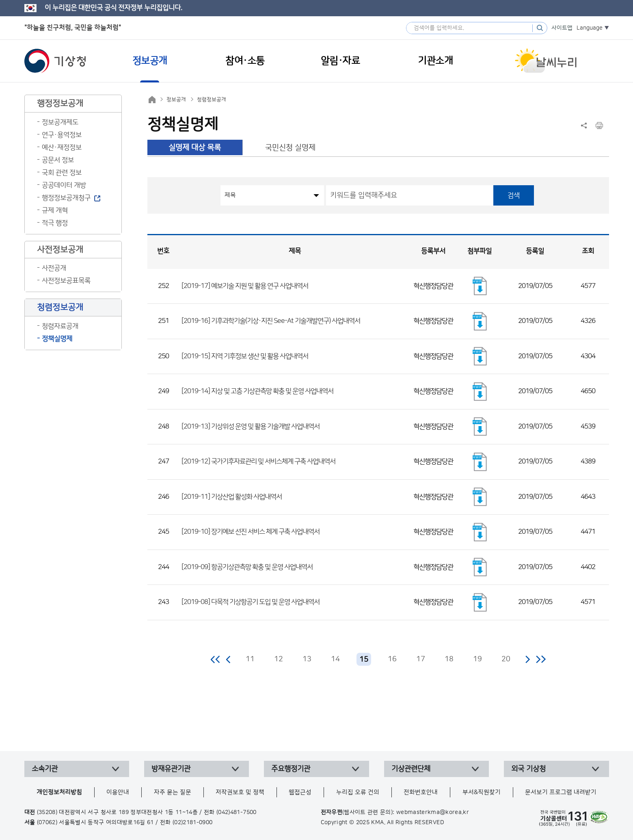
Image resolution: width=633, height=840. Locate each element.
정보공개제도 (60, 122)
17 (421, 659)
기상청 (55, 61)
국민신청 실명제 (290, 148)
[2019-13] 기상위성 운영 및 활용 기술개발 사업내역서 (251, 426)
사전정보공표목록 (66, 281)
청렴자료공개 (60, 326)
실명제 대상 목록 (195, 148)
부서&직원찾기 (482, 792)
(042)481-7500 (237, 812)
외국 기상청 (528, 769)
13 (307, 659)
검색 (514, 195)
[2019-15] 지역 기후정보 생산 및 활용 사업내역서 (245, 356)
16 (392, 659)
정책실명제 (57, 339)
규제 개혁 (55, 210)
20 (506, 659)
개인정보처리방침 (59, 792)
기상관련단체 (411, 769)
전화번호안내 (421, 792)
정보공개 (176, 100)
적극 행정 (55, 223)
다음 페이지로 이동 (527, 659)
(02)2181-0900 (193, 823)
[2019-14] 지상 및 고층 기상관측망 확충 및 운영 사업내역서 (257, 391)
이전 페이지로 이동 (229, 659)
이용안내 (118, 792)
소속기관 (45, 769)
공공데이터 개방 (64, 185)
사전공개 (54, 268)
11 (250, 659)
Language (590, 28)
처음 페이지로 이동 (216, 659)
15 (364, 660)
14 (335, 659)
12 (279, 659)
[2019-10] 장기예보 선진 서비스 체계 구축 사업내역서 (251, 532)
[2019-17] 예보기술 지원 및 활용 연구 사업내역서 (245, 286)
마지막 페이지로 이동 (541, 659)
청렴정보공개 (212, 100)
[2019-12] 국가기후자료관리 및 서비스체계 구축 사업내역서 (258, 461)
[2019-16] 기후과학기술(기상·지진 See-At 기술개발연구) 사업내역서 (271, 321)
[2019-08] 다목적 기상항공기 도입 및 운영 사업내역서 (251, 602)
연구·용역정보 (62, 135)
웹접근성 (300, 792)
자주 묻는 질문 (173, 792)
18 (449, 659)
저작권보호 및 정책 (240, 792)
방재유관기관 (171, 769)
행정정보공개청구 (66, 198)
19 (477, 659)
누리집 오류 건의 (358, 792)
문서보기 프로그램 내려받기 (561, 792)
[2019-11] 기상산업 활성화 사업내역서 (232, 497)
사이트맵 (562, 28)
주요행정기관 (291, 769)
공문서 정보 (58, 160)
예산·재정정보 (62, 147)
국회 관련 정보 (62, 173)
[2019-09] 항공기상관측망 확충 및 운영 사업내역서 (247, 567)
